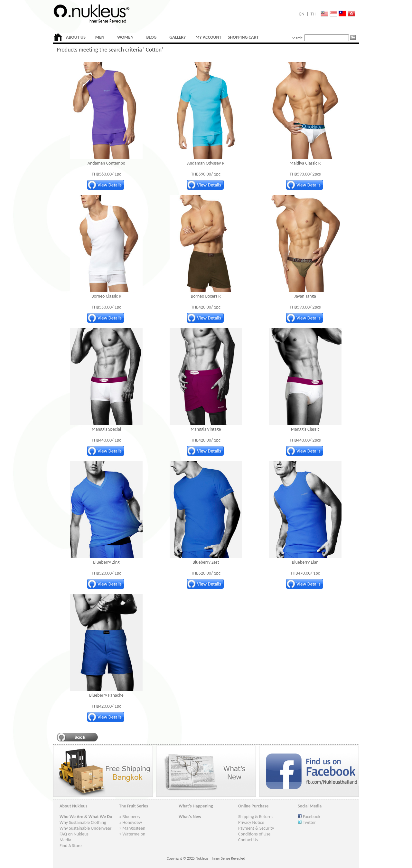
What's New (190, 817)
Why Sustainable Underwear (85, 828)
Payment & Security (256, 828)
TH (313, 14)
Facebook (312, 817)
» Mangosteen (132, 828)
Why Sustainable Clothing (83, 822)
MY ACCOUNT (208, 37)
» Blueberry (130, 817)
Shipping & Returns (256, 817)
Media (65, 840)
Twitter (309, 822)
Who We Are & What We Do (86, 817)
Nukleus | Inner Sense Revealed (220, 858)
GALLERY (178, 37)
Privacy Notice (251, 822)
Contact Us (248, 840)
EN (302, 14)
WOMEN (125, 37)
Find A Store (71, 846)
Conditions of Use (254, 834)
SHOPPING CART (243, 37)
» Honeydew (131, 822)
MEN (100, 37)
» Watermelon (132, 834)
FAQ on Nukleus (74, 834)
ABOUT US (76, 37)
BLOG (151, 37)
